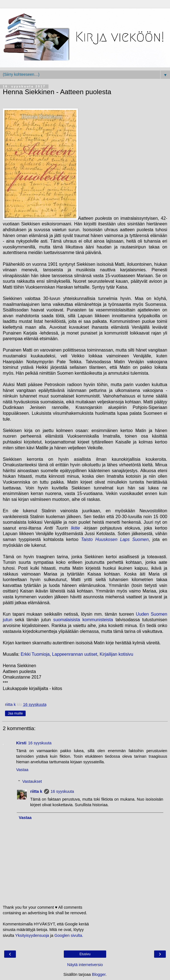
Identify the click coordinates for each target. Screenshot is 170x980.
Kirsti (21, 743)
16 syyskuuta (40, 743)
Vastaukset (32, 781)
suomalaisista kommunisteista (83, 620)
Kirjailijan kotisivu (117, 654)
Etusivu (85, 954)
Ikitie (75, 528)
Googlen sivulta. (69, 935)
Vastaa (22, 770)
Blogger (99, 974)
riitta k (36, 791)
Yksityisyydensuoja (32, 935)
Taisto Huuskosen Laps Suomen (115, 539)
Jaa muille (15, 713)
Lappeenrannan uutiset (75, 654)
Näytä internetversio (85, 965)
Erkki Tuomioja (35, 654)
